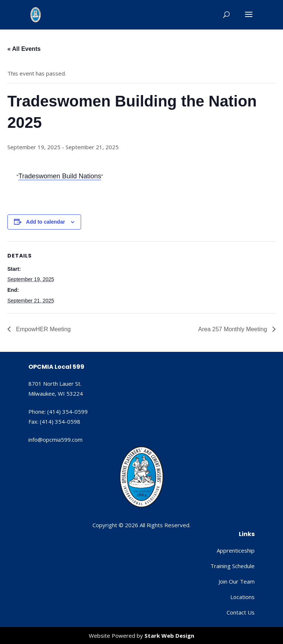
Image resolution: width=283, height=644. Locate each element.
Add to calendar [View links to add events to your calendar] (46, 222)
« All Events (24, 49)
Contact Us (241, 612)
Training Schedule (233, 566)
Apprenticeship (236, 550)
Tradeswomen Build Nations (60, 176)
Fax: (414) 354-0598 (54, 421)
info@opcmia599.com (55, 440)
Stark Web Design (169, 636)
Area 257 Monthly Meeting (233, 329)
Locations (242, 597)
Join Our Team (237, 581)
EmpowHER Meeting (43, 329)
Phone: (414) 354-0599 (58, 412)
